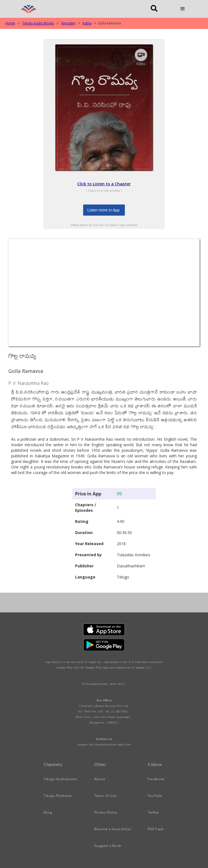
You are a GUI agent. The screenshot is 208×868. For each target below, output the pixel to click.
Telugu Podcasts (58, 796)
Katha (87, 23)
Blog (48, 812)
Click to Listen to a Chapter (104, 184)
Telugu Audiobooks (61, 779)
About (100, 779)
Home (10, 23)
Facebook (156, 779)
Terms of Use (105, 796)
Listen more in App (103, 210)
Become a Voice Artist (113, 829)
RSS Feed (155, 829)
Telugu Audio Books (38, 23)
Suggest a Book (108, 846)
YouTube (155, 796)
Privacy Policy (106, 812)
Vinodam (68, 23)
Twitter (153, 812)
